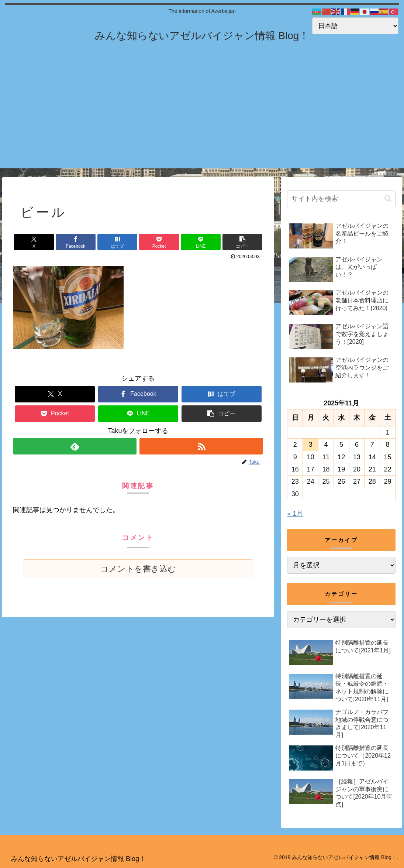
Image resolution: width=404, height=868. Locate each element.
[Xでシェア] (34, 242)
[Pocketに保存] (159, 242)
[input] (341, 199)
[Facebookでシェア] (76, 242)
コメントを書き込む (138, 569)
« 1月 (295, 514)
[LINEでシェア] (201, 242)
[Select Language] (355, 26)
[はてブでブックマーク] (117, 242)
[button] (242, 242)
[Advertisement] (202, 117)
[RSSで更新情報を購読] (201, 446)
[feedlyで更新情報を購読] (75, 446)
